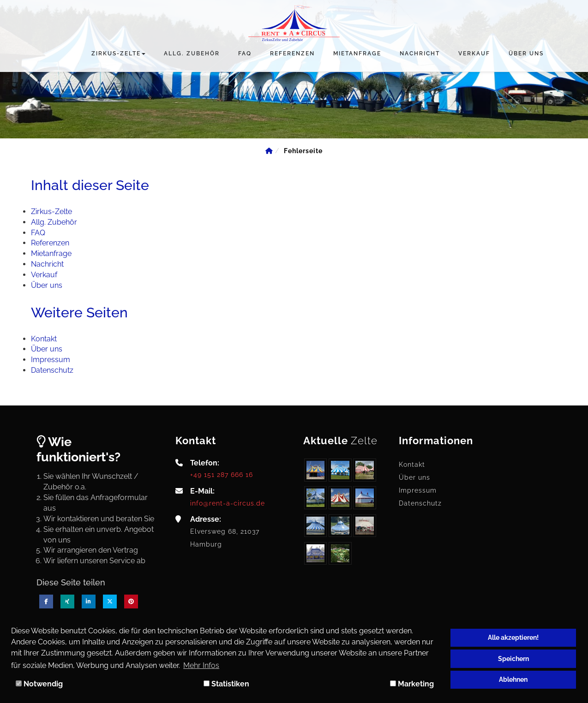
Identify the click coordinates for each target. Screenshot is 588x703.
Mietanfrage (357, 54)
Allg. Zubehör (192, 54)
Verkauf (474, 54)
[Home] (269, 151)
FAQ (245, 54)
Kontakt (412, 465)
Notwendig (39, 684)
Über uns (526, 54)
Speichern (513, 658)
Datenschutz (420, 503)
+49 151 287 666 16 (222, 474)
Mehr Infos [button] (201, 665)
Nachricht (420, 54)
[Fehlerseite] (303, 151)
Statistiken (226, 684)
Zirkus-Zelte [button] (118, 54)
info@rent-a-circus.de (228, 503)
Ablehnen (513, 679)
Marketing (412, 684)
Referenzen (292, 54)
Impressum (418, 490)
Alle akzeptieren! (513, 637)
